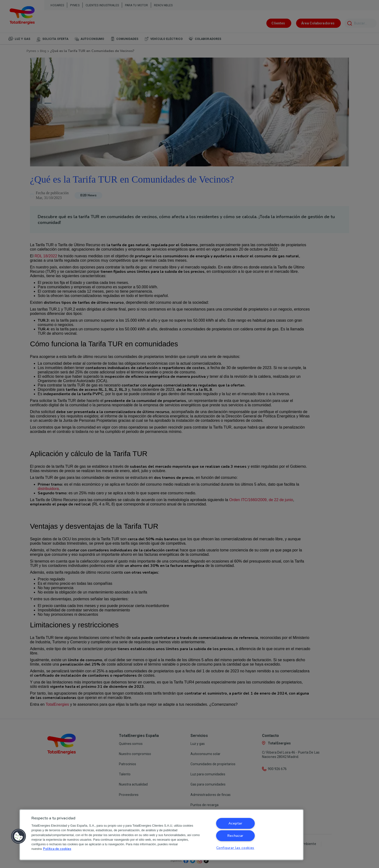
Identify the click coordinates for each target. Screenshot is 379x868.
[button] (19, 836)
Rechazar (235, 836)
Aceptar (235, 823)
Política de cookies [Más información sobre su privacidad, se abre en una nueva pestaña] (57, 849)
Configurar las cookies (235, 848)
